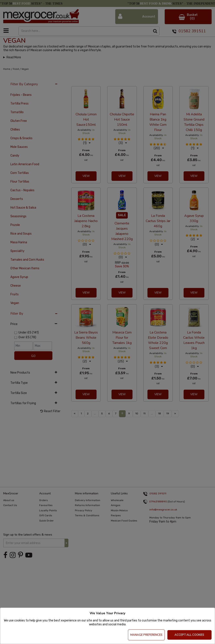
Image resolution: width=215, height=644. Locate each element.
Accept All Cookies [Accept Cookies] (189, 635)
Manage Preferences (146, 635)
